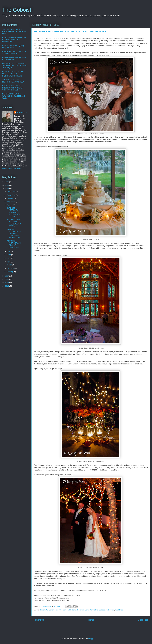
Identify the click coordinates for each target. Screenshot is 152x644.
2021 (7, 182)
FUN (69, 610)
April (9, 262)
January (10, 272)
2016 (7, 279)
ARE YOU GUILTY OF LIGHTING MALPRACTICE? (13, 81)
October (10, 198)
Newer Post (39, 620)
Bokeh (52, 610)
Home (91, 620)
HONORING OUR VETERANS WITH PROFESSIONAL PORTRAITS (14, 40)
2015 (7, 283)
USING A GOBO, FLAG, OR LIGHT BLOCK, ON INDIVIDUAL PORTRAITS (13, 74)
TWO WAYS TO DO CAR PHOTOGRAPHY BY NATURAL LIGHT (15, 31)
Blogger (91, 639)
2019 (7, 185)
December (11, 192)
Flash (64, 610)
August (10, 205)
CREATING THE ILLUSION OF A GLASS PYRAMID (14, 53)
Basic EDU (44, 610)
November (11, 195)
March (10, 265)
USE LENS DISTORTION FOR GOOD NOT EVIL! (14, 59)
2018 (7, 189)
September (12, 202)
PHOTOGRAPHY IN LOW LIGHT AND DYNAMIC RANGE (14, 223)
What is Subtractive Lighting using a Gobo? (13, 47)
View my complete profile (12, 169)
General (75, 610)
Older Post (143, 620)
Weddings (119, 610)
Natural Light (84, 610)
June (9, 255)
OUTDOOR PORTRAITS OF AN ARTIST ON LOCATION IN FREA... (13, 212)
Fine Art (58, 610)
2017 (7, 276)
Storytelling (94, 610)
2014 (7, 286)
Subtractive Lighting (107, 610)
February (11, 268)
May (9, 258)
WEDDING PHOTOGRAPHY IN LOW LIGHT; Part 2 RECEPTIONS (14, 233)
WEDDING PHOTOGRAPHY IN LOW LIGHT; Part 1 (14, 244)
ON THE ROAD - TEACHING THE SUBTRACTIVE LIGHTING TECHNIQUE (15, 66)
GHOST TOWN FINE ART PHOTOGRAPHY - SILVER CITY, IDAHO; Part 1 (13, 88)
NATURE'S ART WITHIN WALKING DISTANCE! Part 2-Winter (14, 96)
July (9, 251)
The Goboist (17, 10)
